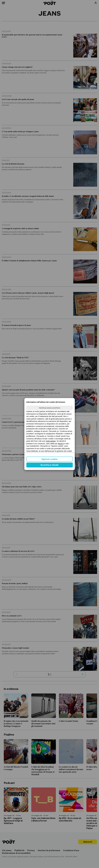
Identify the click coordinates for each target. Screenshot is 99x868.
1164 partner (51, 441)
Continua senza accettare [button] (50, 408)
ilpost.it (61, 444)
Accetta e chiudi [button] (49, 465)
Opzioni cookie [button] (49, 459)
